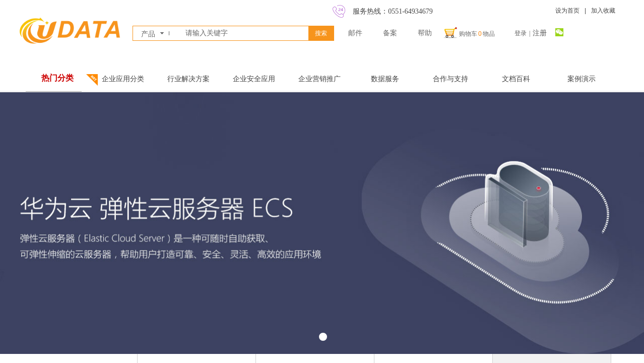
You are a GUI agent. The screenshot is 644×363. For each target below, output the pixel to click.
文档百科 (516, 79)
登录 (521, 33)
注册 (540, 33)
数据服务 (385, 79)
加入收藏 (603, 11)
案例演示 (582, 79)
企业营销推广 (319, 79)
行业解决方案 (188, 79)
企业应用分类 (123, 79)
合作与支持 (450, 79)
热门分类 (57, 78)
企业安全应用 (254, 79)
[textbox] (245, 33)
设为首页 (567, 11)
